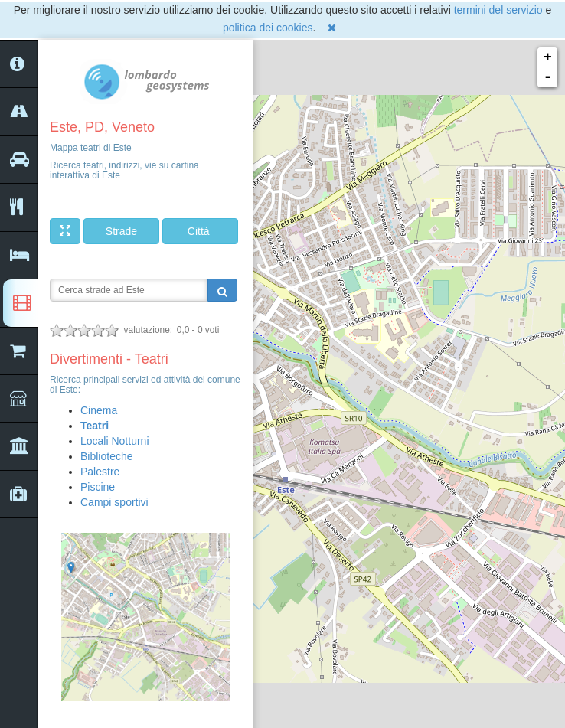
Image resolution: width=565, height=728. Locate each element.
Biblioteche (107, 456)
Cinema (99, 410)
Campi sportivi (114, 502)
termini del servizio (498, 10)
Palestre (100, 472)
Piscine (98, 487)
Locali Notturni (115, 441)
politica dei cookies (268, 28)
